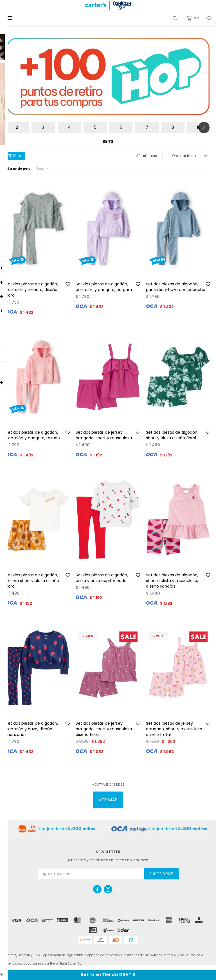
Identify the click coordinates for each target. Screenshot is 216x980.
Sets (40, 169)
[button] (175, 18)
